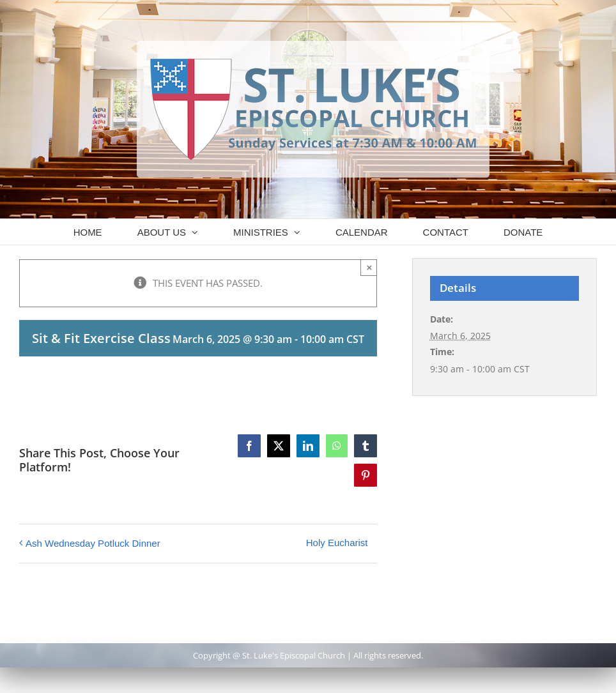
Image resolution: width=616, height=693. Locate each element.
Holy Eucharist (337, 543)
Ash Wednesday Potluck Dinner (93, 543)
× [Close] (370, 267)
